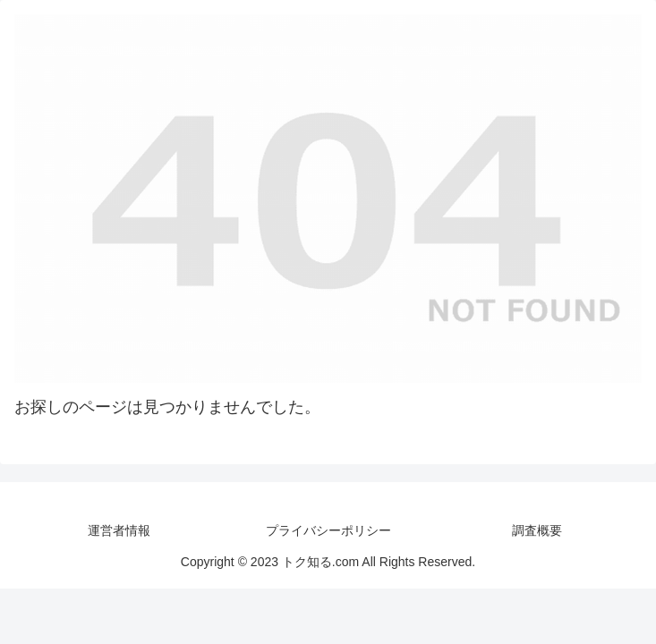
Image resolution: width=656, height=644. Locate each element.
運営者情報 (119, 530)
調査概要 (537, 530)
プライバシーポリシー (328, 530)
